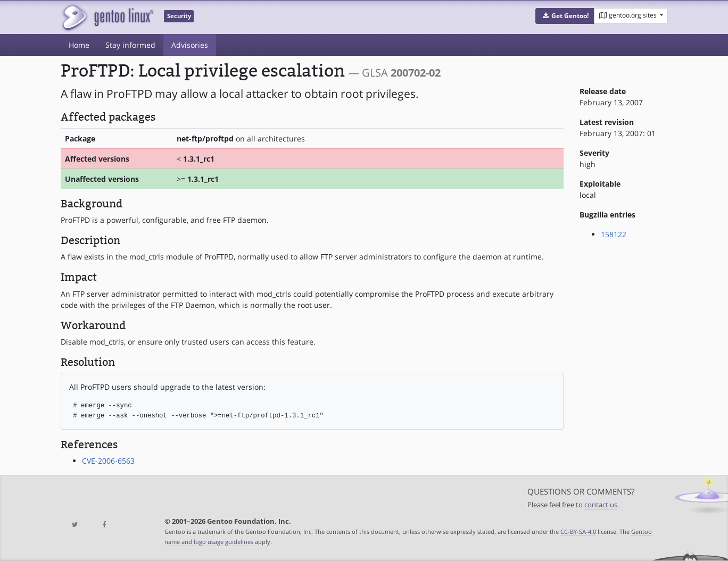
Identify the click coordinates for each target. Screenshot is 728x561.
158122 (614, 234)
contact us (601, 505)
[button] (565, 16)
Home (79, 45)
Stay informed (130, 45)
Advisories (190, 45)
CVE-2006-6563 (108, 461)
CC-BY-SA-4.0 (578, 531)
